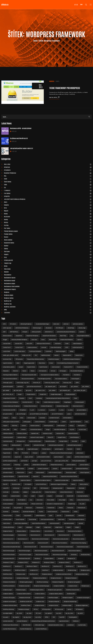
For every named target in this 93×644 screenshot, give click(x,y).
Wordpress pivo (85, 586)
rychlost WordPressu (41, 484)
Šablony (48, 249)
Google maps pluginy (56, 394)
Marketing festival (48, 426)
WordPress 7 (45, 570)
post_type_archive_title (62, 461)
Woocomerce (60, 531)
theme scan (29, 508)
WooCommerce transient (42, 555)
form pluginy (63, 371)
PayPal (78, 449)
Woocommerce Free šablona (60, 543)
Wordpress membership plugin (42, 586)
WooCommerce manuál (48, 281)
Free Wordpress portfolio (45, 379)
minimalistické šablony (36, 429)
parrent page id (59, 449)
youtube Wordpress (22, 621)
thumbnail (6, 512)
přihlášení (31, 469)
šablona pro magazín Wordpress (59, 484)
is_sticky (70, 410)
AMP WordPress (14, 332)
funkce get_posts (8, 383)
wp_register (16, 617)
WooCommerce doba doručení (61, 539)
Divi (36, 355)
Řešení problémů (48, 240)
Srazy (48, 257)
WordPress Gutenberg (42, 582)
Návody (48, 214)
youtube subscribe (8, 621)
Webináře (48, 272)
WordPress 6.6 (7, 570)
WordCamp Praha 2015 (24, 558)
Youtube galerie (73, 617)
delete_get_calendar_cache (10, 355)
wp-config (38, 617)
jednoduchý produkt (80, 414)
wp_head (29, 613)
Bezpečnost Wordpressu (48, 173)
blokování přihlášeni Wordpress (19, 340)
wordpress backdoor (58, 570)
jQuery (48, 202)
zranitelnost (71, 625)
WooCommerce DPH (29, 543)
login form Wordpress (76, 422)
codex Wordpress (77, 343)
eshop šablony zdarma (9, 367)
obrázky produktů (16, 445)
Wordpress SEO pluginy (9, 598)
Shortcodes (48, 251)
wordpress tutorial (53, 605)
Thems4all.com (81, 508)
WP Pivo (36, 609)
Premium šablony (48, 234)
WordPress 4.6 (7, 566)
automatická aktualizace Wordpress (66, 332)
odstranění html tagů (39, 445)
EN (81, 5)
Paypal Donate (7, 453)
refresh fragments (85, 472)
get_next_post (18, 390)
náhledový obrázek (22, 433)
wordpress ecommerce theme (64, 574)
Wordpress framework (71, 578)
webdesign (29, 527)
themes (61, 508)
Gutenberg (39, 398)
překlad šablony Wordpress (39, 465)
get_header (6, 390)
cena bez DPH (19, 343)
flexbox (33, 371)
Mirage (48, 429)
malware (24, 426)
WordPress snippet (53, 598)
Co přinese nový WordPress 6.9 (19, 138)
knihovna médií (31, 418)
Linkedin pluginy (53, 422)
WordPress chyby (8, 574)
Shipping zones (71, 488)
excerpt (21, 367)
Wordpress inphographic (74, 582)
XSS (54, 617)
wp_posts (80, 613)
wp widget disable (8, 613)
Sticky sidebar (51, 500)
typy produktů (28, 515)
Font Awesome (43, 371)
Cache (48, 179)
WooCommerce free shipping (79, 543)
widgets (69, 527)
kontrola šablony (67, 418)
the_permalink (18, 508)
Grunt (30, 398)
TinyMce (41, 512)
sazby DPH (6, 488)
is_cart (32, 410)
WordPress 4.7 (19, 566)
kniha (22, 418)
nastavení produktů (8, 437)
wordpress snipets (39, 598)
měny (15, 429)
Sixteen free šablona (50, 492)
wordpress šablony (40, 594)
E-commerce (48, 190)
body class (34, 340)
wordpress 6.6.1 (34, 570)
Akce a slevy (48, 164)
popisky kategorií (58, 457)
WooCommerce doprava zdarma (11, 543)
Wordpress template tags (70, 601)
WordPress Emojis (8, 578)
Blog (48, 176)
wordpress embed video (82, 574)
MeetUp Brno (81, 426)
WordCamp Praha (85, 555)
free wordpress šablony (61, 379)
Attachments (48, 170)
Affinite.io (5, 5)
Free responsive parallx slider (29, 375)
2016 (4, 324)
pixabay (44, 453)
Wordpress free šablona (9, 582)
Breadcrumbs (53, 340)
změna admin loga (39, 625)
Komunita (48, 205)
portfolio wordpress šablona (82, 457)
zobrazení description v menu (56, 625)
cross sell (44, 347)
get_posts (29, 390)
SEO (35, 488)
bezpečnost (19, 336)
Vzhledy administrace (9, 527)
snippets (50, 496)
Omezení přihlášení (8, 449)
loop (87, 422)
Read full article (54, 97)
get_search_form (40, 390)
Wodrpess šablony (21, 531)
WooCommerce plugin (9, 551)
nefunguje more (21, 441)
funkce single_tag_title (23, 383)
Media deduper (61, 426)
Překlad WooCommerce (57, 465)
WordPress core (34, 574)
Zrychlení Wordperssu (26, 629)
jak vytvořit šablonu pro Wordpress (39, 414)
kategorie (6, 418)
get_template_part (65, 390)
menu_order (6, 429)
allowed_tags (82, 328)
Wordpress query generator (55, 590)
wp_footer (19, 613)
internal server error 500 (9, 410)
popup (69, 457)
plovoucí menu (7, 457)
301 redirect (13, 324)
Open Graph (20, 449)
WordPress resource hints (73, 590)
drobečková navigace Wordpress (72, 359)
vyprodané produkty (69, 523)
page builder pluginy (33, 449)
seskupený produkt (58, 488)
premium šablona (71, 465)
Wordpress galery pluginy (26, 582)
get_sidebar (52, 390)
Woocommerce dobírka (79, 539)
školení (5, 496)
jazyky (69, 414)
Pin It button (25, 453)
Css (48, 187)
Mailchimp (15, 426)
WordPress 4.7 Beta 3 (32, 566)
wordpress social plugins (83, 598)
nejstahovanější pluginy (35, 441)
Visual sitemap (33, 519)
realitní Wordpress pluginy (55, 472)
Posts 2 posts (7, 465)
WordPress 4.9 (70, 566)
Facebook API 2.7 (68, 367)
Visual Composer (20, 519)
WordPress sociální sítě (26, 601)
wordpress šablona (8, 594)
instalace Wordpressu (47, 406)
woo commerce (48, 531)
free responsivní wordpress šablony (50, 375)
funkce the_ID (37, 383)
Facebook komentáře (82, 367)
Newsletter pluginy (50, 441)
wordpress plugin (7, 590)
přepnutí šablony (7, 469)
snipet (33, 496)
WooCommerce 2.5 (35, 535)
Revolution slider (16, 484)
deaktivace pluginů (61, 351)
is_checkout (42, 410)
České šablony (48, 182)
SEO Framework (44, 488)
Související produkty (8, 500)
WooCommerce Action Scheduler (40, 539)
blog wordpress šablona (83, 336)
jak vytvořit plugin (21, 414)
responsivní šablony (26, 480)
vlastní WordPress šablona (39, 523)
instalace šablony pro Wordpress (11, 406)
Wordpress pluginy (48, 295)
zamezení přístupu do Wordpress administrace (43, 621)
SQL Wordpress (22, 500)
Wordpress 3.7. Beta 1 (8, 562)
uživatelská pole (70, 515)
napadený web (35, 433)
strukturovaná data (22, 504)
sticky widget (62, 500)
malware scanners (35, 426)
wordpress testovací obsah (10, 605)
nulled (83, 441)
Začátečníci (48, 313)
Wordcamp (74, 555)
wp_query (6, 617)
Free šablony (48, 193)
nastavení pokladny (73, 433)
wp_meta (59, 613)
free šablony (77, 375)
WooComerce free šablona (75, 531)
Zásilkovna (76, 621)
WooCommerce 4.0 (23, 539)
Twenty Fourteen (7, 515)
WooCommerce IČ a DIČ (30, 547)
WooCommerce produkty (41, 551)
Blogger (5, 340)
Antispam (25, 332)
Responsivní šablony (48, 243)
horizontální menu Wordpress (11, 402)
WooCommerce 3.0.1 (8, 539)
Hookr (76, 398)
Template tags (48, 263)
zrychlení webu (82, 625)
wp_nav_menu (69, 613)
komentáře (42, 418)
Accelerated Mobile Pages (42, 324)
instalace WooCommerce (30, 406)
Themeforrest (51, 508)
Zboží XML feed (26, 625)
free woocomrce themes (28, 379)
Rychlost (48, 246)
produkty (55, 469)
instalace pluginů (80, 402)
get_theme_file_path (80, 390)
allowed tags (71, 328)
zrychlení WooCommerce (9, 629)
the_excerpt (6, 508)
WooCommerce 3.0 (78, 535)
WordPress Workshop (9, 609)
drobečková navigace (54, 359)
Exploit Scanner (43, 367)
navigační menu (62, 437)
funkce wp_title (67, 383)
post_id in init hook (46, 461)
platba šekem (80, 453)
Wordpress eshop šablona (40, 578)
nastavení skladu (22, 437)
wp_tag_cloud (27, 617)
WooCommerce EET (43, 543)
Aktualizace (48, 167)
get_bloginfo (63, 386)
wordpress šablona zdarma (24, 594)
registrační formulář (23, 476)
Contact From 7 (19, 347)
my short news (82, 429)
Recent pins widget (71, 472)
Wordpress (52, 81)
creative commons (32, 347)
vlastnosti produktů (55, 523)
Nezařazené (48, 217)
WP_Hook (38, 613)
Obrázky (48, 222)
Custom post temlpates (35, 351)
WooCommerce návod (83, 547)
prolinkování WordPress (82, 469)
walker (20, 527)
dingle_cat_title (26, 355)
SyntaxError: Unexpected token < (55, 504)
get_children (86, 386)
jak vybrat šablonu (82, 410)
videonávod (81, 515)
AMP (4, 332)
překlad (26, 465)
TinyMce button (65, 512)
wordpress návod (73, 586)
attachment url (49, 332)
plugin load (18, 457)
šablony (73, 484)
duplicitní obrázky (8, 363)
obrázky (5, 445)
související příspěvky (83, 496)
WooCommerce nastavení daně (65, 547)
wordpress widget (67, 605)
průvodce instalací (8, 472)
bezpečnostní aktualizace (49, 336)
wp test (70, 609)
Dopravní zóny (79, 355)
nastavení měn (60, 433)
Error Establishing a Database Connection (68, 363)
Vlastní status (7, 523)
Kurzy (48, 208)
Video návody (48, 269)
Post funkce (48, 228)
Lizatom (64, 422)
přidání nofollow (20, 469)
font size (53, 371)
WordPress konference (9, 586)
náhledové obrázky (8, 433)
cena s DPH (29, 343)
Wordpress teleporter (54, 601)
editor (18, 363)
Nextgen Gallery (63, 441)
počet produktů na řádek (44, 457)
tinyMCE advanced (52, 512)
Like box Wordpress (40, 422)
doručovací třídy (7, 359)
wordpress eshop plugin (23, 578)
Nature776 (50, 437)
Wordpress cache (85, 570)
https (38, 402)
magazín (5, 426)
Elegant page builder (29, 363)
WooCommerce (22, 535)
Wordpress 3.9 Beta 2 (64, 562)
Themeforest (40, 508)
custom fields (7, 351)
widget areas (47, 527)
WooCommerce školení (9, 555)
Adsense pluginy (37, 328)
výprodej (81, 523)
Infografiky (48, 196)
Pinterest (35, 453)
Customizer (48, 351)
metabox (23, 429)
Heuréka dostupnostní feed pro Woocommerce (58, 398)
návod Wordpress (74, 437)
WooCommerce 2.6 (49, 535)
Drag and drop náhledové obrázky (36, 359)
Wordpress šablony (48, 298)
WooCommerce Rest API (58, 551)
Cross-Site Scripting (56, 347)
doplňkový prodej (46, 355)
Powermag (17, 465)
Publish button (21, 472)
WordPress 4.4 (78, 562)
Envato (51, 363)
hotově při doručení (27, 402)
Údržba (48, 266)
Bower (43, 340)
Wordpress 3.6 (71, 558)
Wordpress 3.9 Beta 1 (49, 562)
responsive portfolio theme (50, 476)
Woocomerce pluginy (8, 535)
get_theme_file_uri (8, 394)
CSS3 (67, 347)
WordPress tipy (48, 304)
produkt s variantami (43, 469)
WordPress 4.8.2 (57, 566)
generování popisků (8, 386)
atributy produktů (36, 332)
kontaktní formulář (54, 418)
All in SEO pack (60, 328)
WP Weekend (79, 609)
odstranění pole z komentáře (56, 445)
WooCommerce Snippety (48, 289)
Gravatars (22, 398)
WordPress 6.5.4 (82, 566)
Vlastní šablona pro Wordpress (77, 519)
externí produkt (56, 367)
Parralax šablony (46, 449)
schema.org (16, 488)
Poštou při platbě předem (79, 461)
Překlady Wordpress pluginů (48, 231)
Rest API (5, 484)
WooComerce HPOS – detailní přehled (21, 128)
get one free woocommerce (34, 386)
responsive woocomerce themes (69, 476)
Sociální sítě (70, 496)
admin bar (66, 324)
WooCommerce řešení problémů (48, 286)
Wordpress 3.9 (36, 562)
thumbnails (16, 512)
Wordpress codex (21, 574)
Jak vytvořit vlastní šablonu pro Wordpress (48, 199)
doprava (56, 355)
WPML (48, 310)
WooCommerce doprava (48, 278)
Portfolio (48, 225)
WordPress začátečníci (48, 307)
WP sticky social (59, 609)
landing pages (27, 422)
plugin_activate (29, 457)
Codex (48, 185)
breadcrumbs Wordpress (67, 340)
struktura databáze (8, 504)
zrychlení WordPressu (41, 629)
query (30, 472)
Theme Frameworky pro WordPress (65, 88)
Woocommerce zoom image (60, 555)
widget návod (59, 527)
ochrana (27, 445)
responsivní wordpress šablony (43, 480)
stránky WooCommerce (83, 500)
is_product (52, 410)
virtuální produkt (7, 519)
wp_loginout (48, 613)
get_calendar (74, 386)
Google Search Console (9, 398)
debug (72, 351)
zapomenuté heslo (64, 621)
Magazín (48, 211)
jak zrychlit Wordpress (57, 414)
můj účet (72, 429)
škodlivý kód (80, 492)
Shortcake (82, 488)
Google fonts (43, 394)
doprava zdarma (67, 355)
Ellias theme (42, 363)
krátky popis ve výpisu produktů (11, 422)
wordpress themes (40, 605)
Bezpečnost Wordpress (32, 336)
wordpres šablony (49, 558)
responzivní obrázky (78, 480)
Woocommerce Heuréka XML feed (12, 547)
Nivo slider (75, 441)
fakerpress (6, 371)
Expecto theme (31, 367)
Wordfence (37, 558)
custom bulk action (77, 347)
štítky (71, 500)
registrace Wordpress (9, 476)
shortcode (6, 492)
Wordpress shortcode (25, 598)
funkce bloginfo (75, 379)
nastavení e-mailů (47, 433)
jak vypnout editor (8, 414)
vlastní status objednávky (21, 523)
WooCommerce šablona (74, 551)
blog (72, 336)
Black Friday (63, 336)
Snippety (48, 254)
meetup (72, 426)
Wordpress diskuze (47, 574)
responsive (36, 476)
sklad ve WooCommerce (66, 492)
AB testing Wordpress (26, 324)
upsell (51, 515)
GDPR (77, 383)
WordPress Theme (26, 605)
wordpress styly (40, 601)
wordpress (61, 558)
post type (34, 461)
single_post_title (36, 492)
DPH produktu (19, 359)
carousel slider (7, 343)
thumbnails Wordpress (29, 512)
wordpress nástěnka (59, 586)
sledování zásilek (15, 496)
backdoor (82, 332)
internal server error (78, 406)
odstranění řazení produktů (74, 445)
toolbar (76, 512)
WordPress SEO (48, 301)
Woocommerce (48, 275)
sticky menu (40, 500)
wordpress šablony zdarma (56, 594)
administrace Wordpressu (22, 328)
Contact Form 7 (7, 347)
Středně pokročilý (48, 260)
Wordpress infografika (58, 582)
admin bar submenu (78, 324)
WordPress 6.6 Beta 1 (20, 570)
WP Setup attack (46, 609)
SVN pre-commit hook (37, 504)
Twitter (18, 515)
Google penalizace (70, 394)
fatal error (16, 371)
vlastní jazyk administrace (47, 519)
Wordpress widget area (82, 605)
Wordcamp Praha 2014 (9, 558)
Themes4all (70, 508)
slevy (25, 496)
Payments (70, 449)
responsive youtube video (10, 480)
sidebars (25, 492)
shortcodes (16, 492)
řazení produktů (40, 472)
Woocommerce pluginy (25, 551)
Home (36, 41)
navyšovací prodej (8, 441)
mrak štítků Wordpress (60, 429)
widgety (77, 527)
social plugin (59, 496)
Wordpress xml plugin (24, 609)
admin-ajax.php (7, 328)
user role (59, 515)
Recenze (48, 237)
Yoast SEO (62, 617)
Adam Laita (56, 324)
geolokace (20, 386)
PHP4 (16, 453)
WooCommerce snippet (25, 555)
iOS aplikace (23, 410)
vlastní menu (61, 519)
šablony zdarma (84, 484)
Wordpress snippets (68, 598)
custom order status (20, 351)
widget (38, 527)
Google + (20, 394)
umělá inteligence (40, 515)
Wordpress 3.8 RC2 (23, 562)
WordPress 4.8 (45, 566)
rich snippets (28, 484)
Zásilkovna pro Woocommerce (11, 625)
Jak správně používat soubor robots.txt (22, 148)
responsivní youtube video (62, 480)
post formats (24, 461)
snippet (41, 496)
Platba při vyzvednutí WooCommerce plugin (61, 453)
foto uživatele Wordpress (77, 371)
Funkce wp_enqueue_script (52, 383)
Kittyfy (14, 418)
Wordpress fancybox (56, 578)
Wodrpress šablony (35, 531)
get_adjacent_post (50, 386)
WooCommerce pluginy (48, 283)
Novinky (48, 219)
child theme (58, 343)
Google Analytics (31, 394)
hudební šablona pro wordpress (52, 402)
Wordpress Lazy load (24, 586)
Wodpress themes (8, 531)
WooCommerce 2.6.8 (64, 535)
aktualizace (49, 328)
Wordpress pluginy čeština (37, 590)
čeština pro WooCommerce (43, 343)
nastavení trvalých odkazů (37, 437)
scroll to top (26, 488)
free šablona (66, 375)
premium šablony (84, 465)
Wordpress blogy (72, 570)
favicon (24, 371)
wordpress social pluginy (9, 601)
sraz (31, 500)
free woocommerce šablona (10, 379)
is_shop (62, 410)
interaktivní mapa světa (62, 406)
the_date (82, 504)
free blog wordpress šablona (10, 375)
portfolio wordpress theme (10, 461)
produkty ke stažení (67, 469)
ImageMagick (67, 402)
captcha (79, 340)
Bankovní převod (7, 336)
